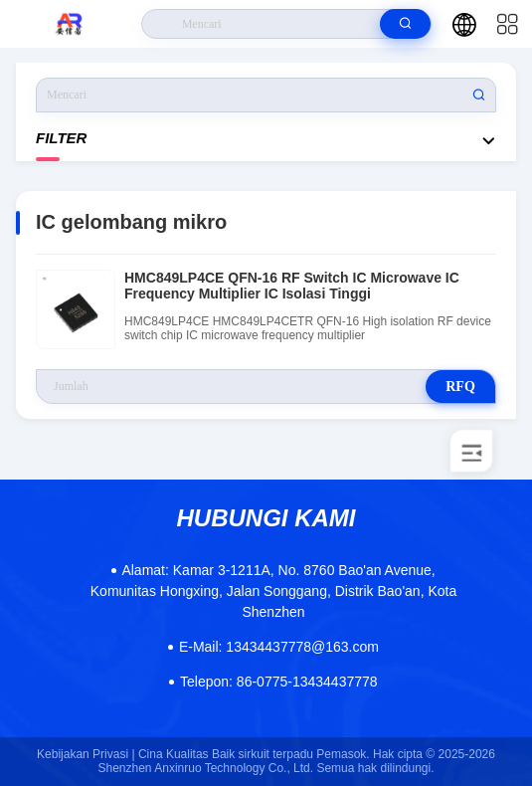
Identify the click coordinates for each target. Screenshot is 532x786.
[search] (405, 24)
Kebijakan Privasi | (86, 754)
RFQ (460, 387)
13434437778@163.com (279, 647)
